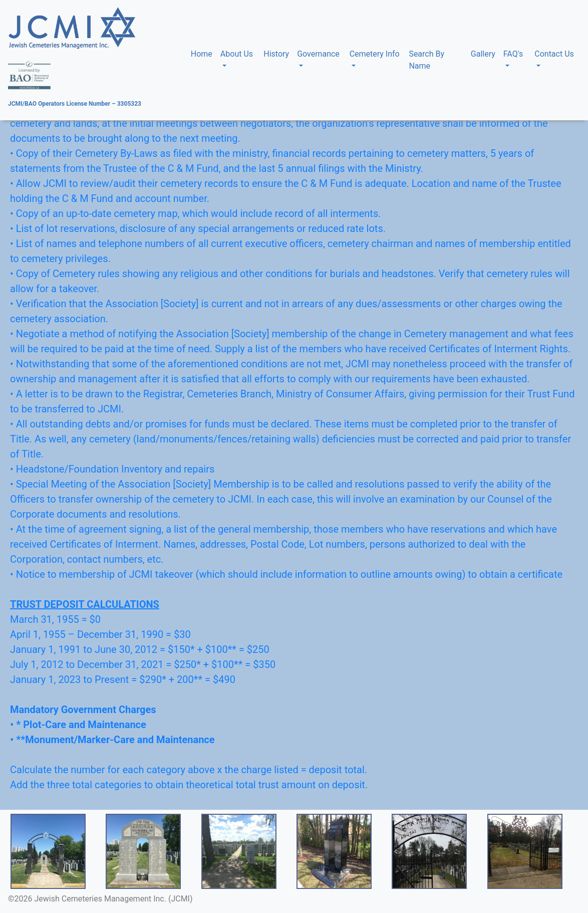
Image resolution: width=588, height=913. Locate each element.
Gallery (483, 54)
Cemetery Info (375, 54)
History (276, 54)
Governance (318, 54)
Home (204, 53)
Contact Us (554, 54)
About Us (237, 54)
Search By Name (426, 60)
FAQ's (513, 54)
